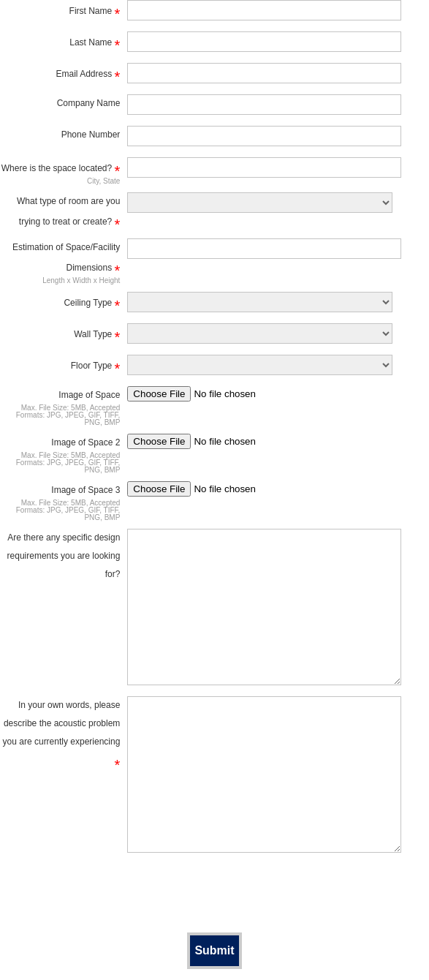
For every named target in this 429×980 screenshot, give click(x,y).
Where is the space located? (61, 170)
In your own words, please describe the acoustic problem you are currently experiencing (62, 735)
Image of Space (89, 395)
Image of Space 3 (86, 490)
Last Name (95, 45)
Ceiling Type (92, 305)
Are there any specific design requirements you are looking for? (64, 556)
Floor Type (96, 368)
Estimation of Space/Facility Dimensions (66, 260)
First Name (95, 13)
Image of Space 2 (86, 442)
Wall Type (97, 336)
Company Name (89, 103)
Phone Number (91, 135)
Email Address (88, 76)
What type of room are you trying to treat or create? (68, 214)
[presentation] (215, 892)
